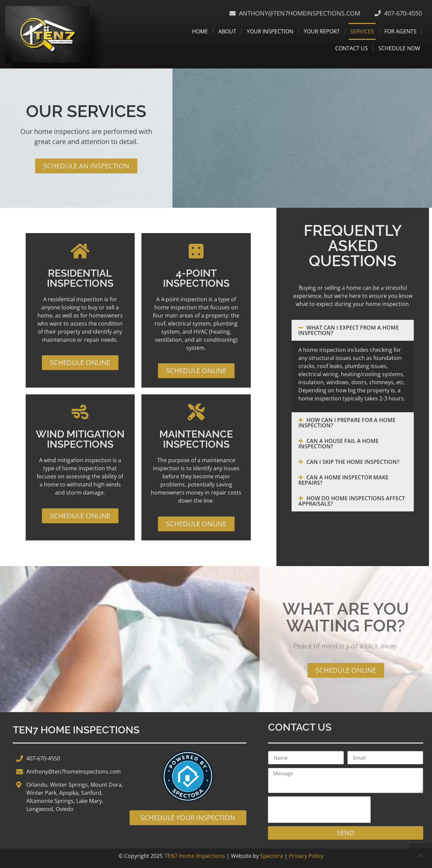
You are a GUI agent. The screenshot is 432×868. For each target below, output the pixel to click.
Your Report (322, 31)
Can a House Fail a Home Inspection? (339, 444)
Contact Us (352, 48)
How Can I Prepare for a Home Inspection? (347, 423)
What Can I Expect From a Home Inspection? (349, 330)
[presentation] (319, 810)
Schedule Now (399, 48)
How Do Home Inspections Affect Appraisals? (352, 501)
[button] (353, 330)
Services (362, 31)
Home (200, 31)
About (227, 31)
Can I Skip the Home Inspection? (353, 462)
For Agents (400, 31)
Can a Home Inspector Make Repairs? (343, 480)
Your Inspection (270, 31)
